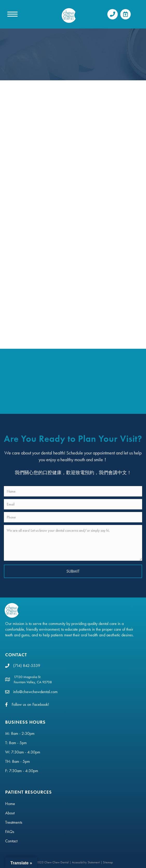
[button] (113, 14)
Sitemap (108, 862)
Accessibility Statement (86, 862)
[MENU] (12, 14)
